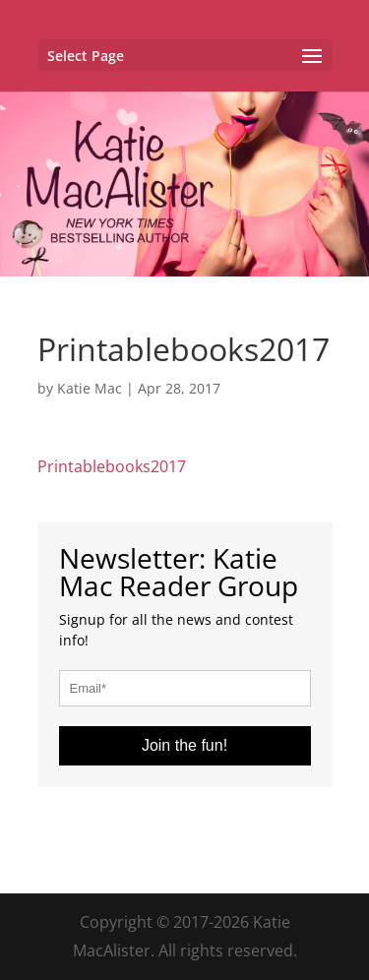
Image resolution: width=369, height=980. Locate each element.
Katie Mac (90, 388)
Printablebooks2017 (112, 466)
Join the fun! (184, 745)
